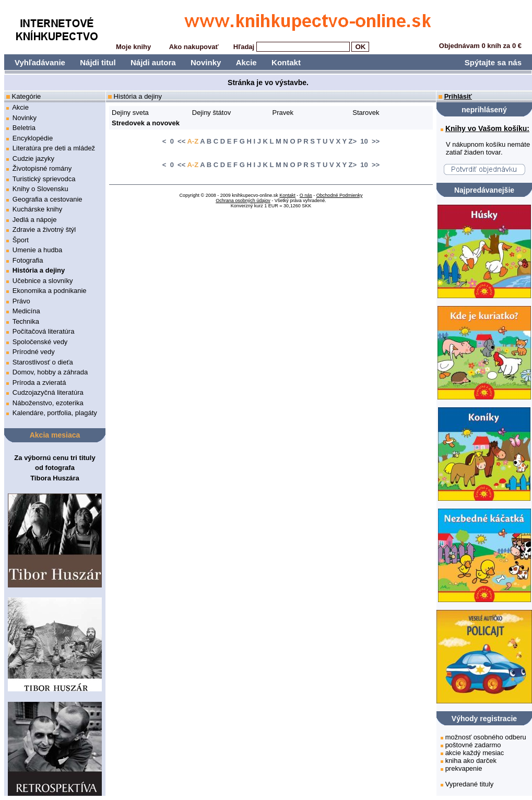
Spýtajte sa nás (493, 62)
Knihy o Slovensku (40, 189)
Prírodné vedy (34, 352)
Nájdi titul (98, 62)
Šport (21, 240)
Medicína (26, 311)
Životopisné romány (42, 168)
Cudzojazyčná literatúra (48, 392)
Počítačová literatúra (44, 331)
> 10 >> (366, 141)
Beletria (24, 128)
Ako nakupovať (194, 47)
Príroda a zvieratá (39, 383)
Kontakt (286, 62)
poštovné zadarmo (473, 745)
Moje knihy (133, 47)
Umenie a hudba (37, 250)
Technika (26, 321)
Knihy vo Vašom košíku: (487, 128)
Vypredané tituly (470, 784)
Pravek (283, 113)
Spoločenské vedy (40, 342)
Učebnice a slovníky (43, 281)
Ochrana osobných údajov (243, 201)
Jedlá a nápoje (35, 220)
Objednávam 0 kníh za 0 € (480, 46)
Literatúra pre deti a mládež (54, 148)
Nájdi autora (153, 62)
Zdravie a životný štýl (44, 230)
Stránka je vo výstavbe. (268, 83)
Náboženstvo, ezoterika (48, 403)
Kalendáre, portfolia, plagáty (55, 413)
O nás (306, 195)
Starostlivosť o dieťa (43, 362)
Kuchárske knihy (37, 209)
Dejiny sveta (130, 113)
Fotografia (28, 260)
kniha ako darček (471, 761)
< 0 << (174, 141)
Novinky (206, 62)
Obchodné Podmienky (340, 195)
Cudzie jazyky (33, 158)
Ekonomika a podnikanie (50, 291)
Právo (21, 301)
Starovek (366, 113)
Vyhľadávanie (40, 62)
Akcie (246, 62)
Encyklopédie (33, 138)
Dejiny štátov (211, 113)
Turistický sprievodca (44, 179)
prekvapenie (464, 768)
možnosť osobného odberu (486, 737)
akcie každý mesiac (475, 753)
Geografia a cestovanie (48, 199)
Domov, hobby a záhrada (50, 372)
